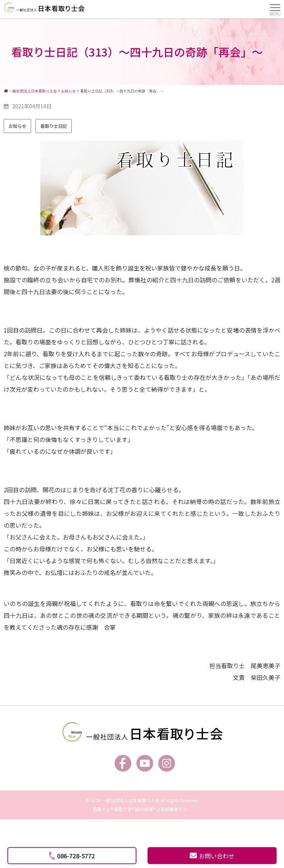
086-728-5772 (72, 856)
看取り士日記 (54, 126)
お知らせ (17, 126)
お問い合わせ (212, 856)
